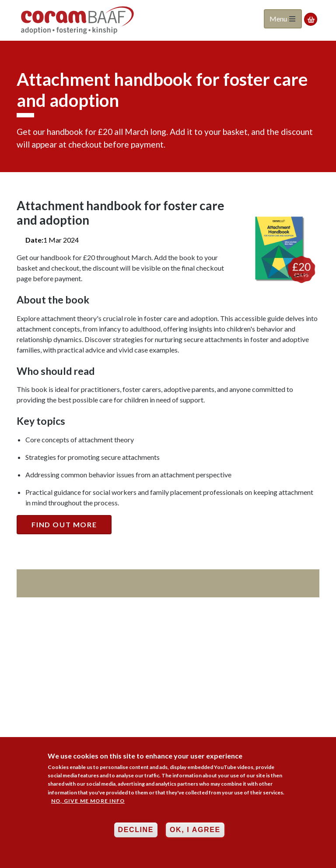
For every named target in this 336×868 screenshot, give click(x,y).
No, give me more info (88, 803)
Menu (282, 19)
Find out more (64, 524)
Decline (136, 833)
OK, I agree (195, 833)
